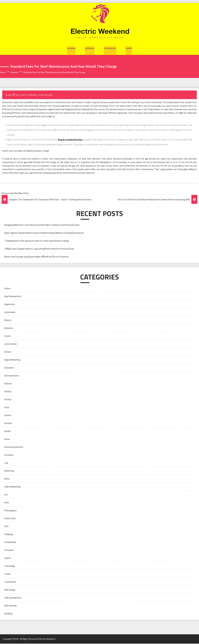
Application (10, 305)
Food (7, 408)
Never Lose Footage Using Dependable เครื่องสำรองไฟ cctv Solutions (37, 257)
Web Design (10, 590)
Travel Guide (10, 582)
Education (9, 368)
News (7, 479)
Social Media (10, 543)
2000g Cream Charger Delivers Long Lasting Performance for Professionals (39, 249)
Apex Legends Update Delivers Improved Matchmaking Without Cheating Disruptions (44, 233)
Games (129, 48)
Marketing (9, 471)
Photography (10, 511)
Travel (7, 574)
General (71, 48)
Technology (110, 48)
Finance (8, 392)
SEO (6, 527)
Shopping (90, 48)
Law (6, 463)
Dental (8, 352)
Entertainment (12, 376)
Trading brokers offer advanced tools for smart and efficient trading (36, 241)
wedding (8, 614)
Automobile (10, 313)
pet (6, 495)
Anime (7, 289)
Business (9, 328)
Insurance (9, 455)
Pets (7, 503)
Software (9, 551)
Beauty (8, 321)
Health (8, 432)
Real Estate (10, 519)
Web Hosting (10, 606)
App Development (13, 297)
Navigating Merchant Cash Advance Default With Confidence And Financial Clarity (42, 225)
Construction (11, 344)
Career (7, 336)
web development (13, 598)
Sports (8, 558)
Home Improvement (14, 447)
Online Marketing (12, 487)
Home (7, 439)
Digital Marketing (12, 360)
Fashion (8, 384)
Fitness (8, 400)
